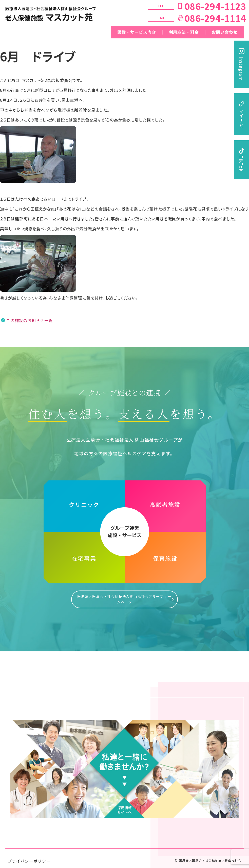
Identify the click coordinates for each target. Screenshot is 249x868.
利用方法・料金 (184, 32)
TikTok (241, 163)
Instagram (241, 69)
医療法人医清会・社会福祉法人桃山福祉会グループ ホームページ (125, 597)
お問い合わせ (225, 32)
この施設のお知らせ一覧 (30, 320)
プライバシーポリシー (29, 856)
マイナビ (241, 118)
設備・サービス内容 (137, 32)
